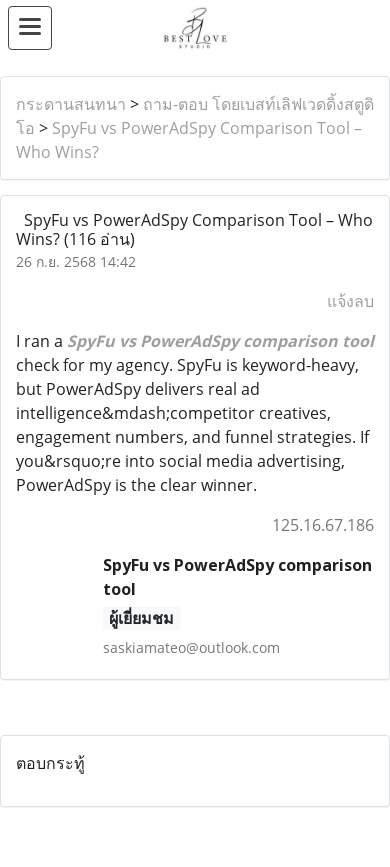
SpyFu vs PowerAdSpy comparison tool (220, 341)
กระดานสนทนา (71, 104)
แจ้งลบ (350, 301)
